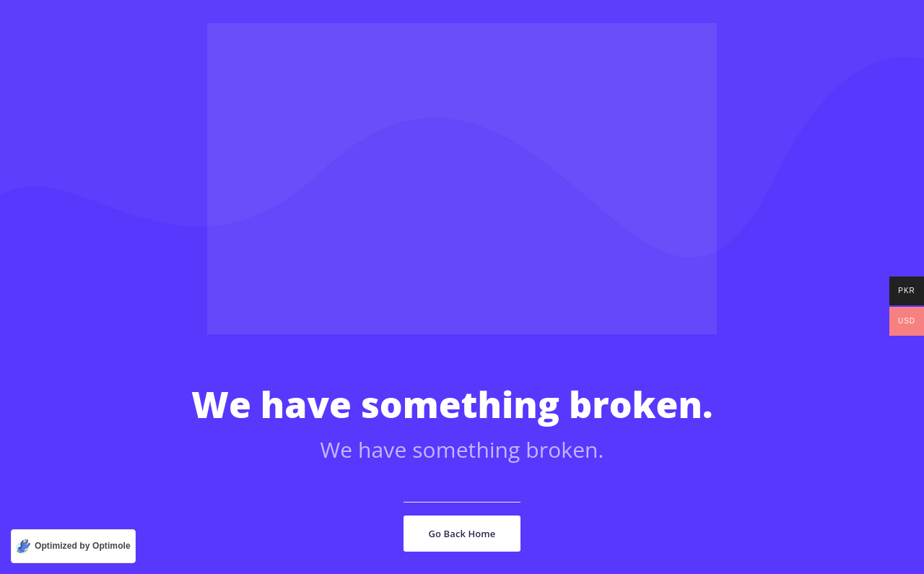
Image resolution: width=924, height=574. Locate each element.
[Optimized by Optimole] (73, 546)
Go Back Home (462, 534)
